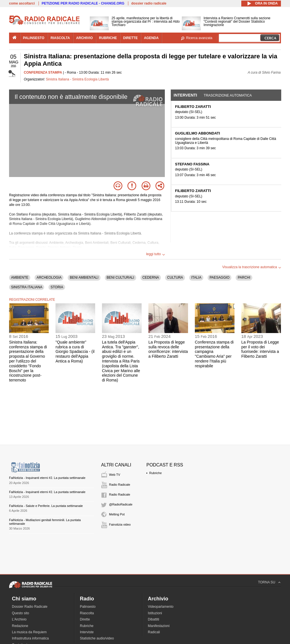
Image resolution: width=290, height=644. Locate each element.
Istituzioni (155, 613)
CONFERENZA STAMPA (43, 72)
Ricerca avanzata (199, 38)
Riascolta (87, 613)
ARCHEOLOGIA (49, 278)
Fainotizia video (120, 524)
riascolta (60, 38)
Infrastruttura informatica (30, 638)
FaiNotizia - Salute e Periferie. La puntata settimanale (46, 506)
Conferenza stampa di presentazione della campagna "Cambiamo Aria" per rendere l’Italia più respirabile (214, 354)
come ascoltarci (22, 3)
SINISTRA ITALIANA (27, 287)
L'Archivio (19, 619)
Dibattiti (153, 619)
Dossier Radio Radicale (30, 607)
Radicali (154, 632)
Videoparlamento (161, 607)
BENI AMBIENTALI (84, 278)
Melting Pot (117, 514)
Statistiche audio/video (97, 638)
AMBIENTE (20, 278)
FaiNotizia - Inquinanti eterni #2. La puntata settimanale (47, 478)
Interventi (185, 95)
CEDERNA (151, 278)
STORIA (57, 287)
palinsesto (34, 38)
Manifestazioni (159, 626)
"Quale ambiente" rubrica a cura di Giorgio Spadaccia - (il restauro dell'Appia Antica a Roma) (75, 352)
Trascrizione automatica (228, 95)
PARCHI (244, 278)
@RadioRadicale (121, 504)
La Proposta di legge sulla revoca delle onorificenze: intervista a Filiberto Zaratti (168, 349)
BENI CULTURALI (121, 278)
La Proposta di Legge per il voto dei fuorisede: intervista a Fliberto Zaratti (260, 349)
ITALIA (196, 278)
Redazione (20, 626)
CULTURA (175, 278)
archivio (85, 38)
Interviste (87, 632)
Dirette (85, 619)
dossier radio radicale (149, 3)
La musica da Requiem (29, 632)
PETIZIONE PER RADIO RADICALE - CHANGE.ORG (83, 3)
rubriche (108, 38)
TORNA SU (267, 582)
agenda (151, 38)
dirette (130, 38)
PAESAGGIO (219, 278)
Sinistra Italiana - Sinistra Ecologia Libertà (77, 79)
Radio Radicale (120, 485)
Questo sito (21, 613)
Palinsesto (88, 607)
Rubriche (155, 473)
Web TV (115, 475)
